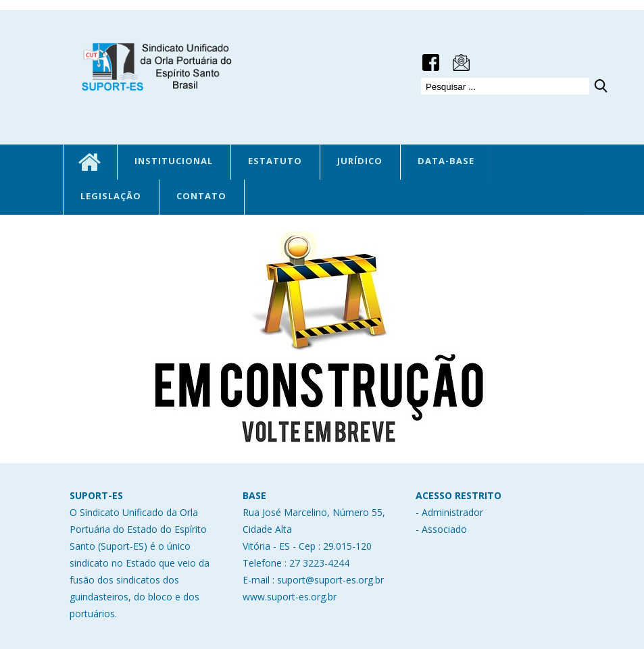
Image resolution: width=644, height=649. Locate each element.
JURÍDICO (360, 161)
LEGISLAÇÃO (111, 196)
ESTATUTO (275, 161)
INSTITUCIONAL (174, 161)
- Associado (441, 529)
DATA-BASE (446, 161)
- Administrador (449, 512)
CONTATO (201, 196)
